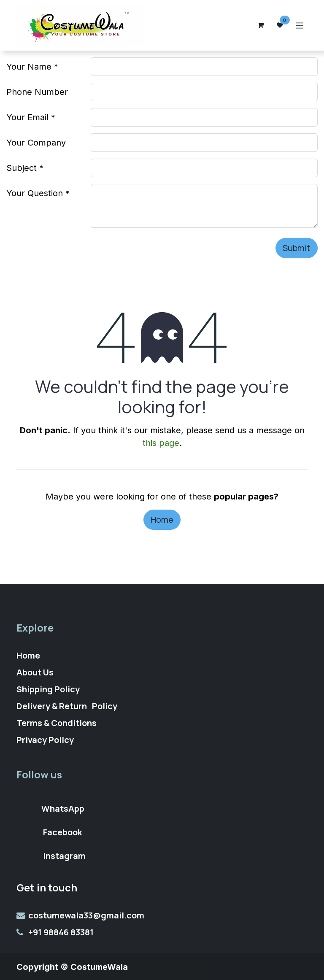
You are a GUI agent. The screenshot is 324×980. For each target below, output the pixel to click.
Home (162, 520)
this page (161, 443)
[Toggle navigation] (300, 25)
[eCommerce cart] (261, 25)
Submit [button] (297, 248)
